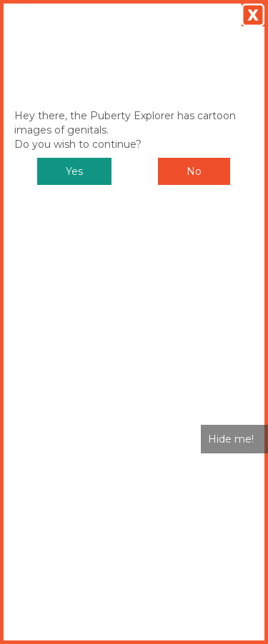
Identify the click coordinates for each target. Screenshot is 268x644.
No (194, 171)
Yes (74, 171)
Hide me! (231, 439)
